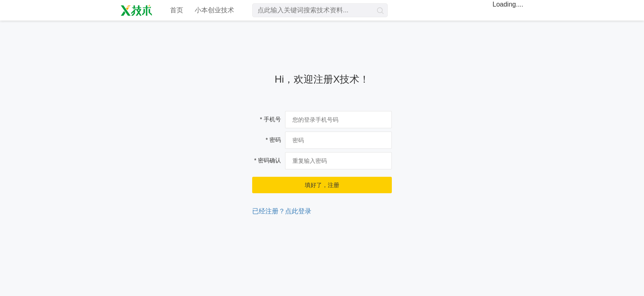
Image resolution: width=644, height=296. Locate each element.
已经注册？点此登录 (282, 211)
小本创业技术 (214, 10)
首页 (177, 10)
